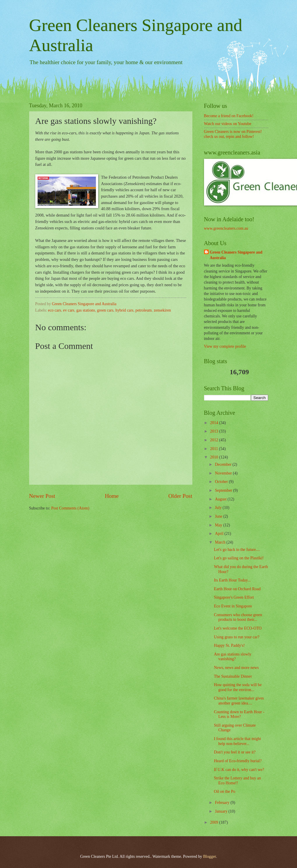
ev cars (69, 310)
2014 (215, 423)
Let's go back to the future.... (237, 550)
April (220, 534)
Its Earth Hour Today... (232, 580)
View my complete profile (225, 346)
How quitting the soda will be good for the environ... (238, 687)
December (224, 464)
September (224, 490)
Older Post (180, 496)
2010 (215, 457)
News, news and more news (236, 668)
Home (112, 496)
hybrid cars (124, 310)
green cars (105, 310)
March (220, 542)
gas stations (86, 310)
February (223, 803)
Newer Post (42, 496)
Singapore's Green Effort (234, 597)
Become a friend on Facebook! (229, 116)
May (219, 525)
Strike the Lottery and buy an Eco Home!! (237, 781)
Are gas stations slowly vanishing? (233, 657)
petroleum (144, 310)
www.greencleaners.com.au (226, 228)
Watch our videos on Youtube (228, 124)
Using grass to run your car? (237, 637)
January (222, 811)
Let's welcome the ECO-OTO (238, 628)
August (221, 499)
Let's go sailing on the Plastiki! (239, 558)
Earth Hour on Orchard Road (237, 589)
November (224, 473)
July (219, 508)
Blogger (210, 856)
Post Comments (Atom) (70, 508)
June (219, 516)
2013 (215, 431)
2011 (215, 449)
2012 (215, 440)
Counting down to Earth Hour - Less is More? (239, 714)
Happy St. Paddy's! (229, 645)
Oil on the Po (225, 791)
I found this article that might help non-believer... (237, 741)
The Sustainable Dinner (233, 676)
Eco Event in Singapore (233, 606)
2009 (215, 822)
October (222, 482)
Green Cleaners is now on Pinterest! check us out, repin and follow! (233, 134)
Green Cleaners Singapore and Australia (236, 255)
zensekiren (162, 310)
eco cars (55, 310)
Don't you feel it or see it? (235, 752)
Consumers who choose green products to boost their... (238, 617)
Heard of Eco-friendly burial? (238, 761)
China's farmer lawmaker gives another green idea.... (239, 701)
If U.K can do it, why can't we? (239, 770)
